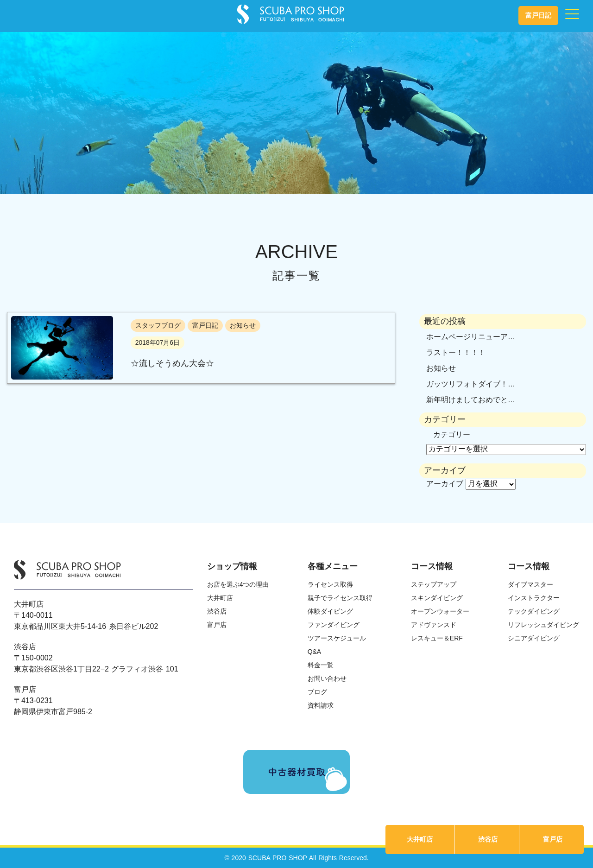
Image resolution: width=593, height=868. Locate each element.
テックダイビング (534, 611)
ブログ (317, 692)
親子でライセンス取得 (340, 598)
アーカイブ (445, 484)
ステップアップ (434, 584)
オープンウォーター (440, 611)
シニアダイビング (534, 638)
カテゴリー (452, 434)
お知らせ (441, 368)
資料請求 (321, 705)
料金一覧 (321, 665)
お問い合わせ (327, 678)
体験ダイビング (330, 611)
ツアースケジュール (337, 638)
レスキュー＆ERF (437, 638)
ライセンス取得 (330, 584)
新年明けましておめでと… (471, 400)
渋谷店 (488, 839)
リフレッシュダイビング (543, 625)
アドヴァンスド (434, 625)
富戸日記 (538, 15)
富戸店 (553, 839)
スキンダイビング (437, 598)
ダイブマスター (530, 584)
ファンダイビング (334, 625)
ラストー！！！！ (456, 352)
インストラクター (534, 598)
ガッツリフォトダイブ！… (471, 384)
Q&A (315, 652)
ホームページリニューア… (471, 337)
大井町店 (420, 839)
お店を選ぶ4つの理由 (238, 584)
